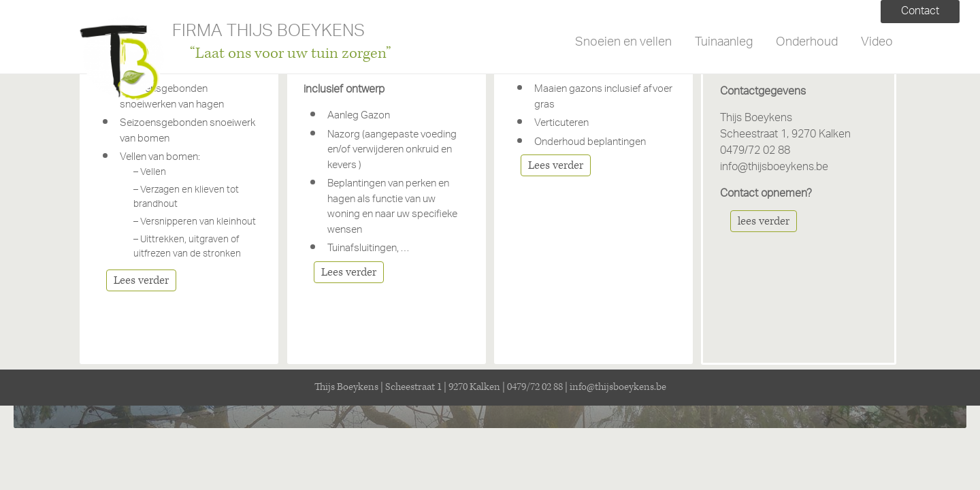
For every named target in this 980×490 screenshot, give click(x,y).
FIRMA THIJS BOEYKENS (268, 33)
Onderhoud (807, 43)
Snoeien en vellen (623, 43)
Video (877, 43)
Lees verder (141, 280)
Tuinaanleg (724, 43)
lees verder (764, 221)
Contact (920, 12)
